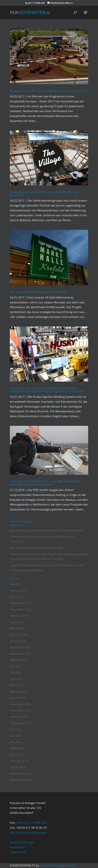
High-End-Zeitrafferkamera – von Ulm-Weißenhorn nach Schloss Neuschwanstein (46, 483)
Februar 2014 (19, 761)
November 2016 (21, 609)
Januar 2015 (18, 698)
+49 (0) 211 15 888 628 (31, 823)
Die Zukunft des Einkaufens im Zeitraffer (38, 292)
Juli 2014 (15, 729)
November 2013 (21, 780)
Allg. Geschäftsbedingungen (28, 832)
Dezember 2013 (20, 774)
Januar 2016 (18, 641)
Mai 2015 (16, 673)
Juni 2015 (16, 666)
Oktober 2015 (19, 660)
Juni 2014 (16, 736)
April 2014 (17, 748)
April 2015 (17, 679)
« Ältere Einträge (21, 521)
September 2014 (21, 723)
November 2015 (21, 654)
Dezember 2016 (20, 603)
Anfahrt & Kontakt (22, 842)
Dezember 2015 (20, 647)
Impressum (17, 847)
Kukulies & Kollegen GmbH (58, 865)
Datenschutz (18, 852)
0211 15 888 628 (36, 3)
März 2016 (17, 628)
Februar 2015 (19, 691)
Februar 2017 (19, 591)
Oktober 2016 (19, 616)
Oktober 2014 (19, 717)
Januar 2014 (18, 767)
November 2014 (21, 710)
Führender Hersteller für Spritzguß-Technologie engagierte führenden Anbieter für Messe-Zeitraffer (46, 390)
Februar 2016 (19, 635)
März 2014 (17, 755)
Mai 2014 (16, 742)
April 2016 (17, 622)
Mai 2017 (16, 584)
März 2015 (17, 685)
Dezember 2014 (20, 704)
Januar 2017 (18, 597)
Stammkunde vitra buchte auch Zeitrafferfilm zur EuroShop (44, 193)
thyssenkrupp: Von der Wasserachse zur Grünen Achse (49, 91)
